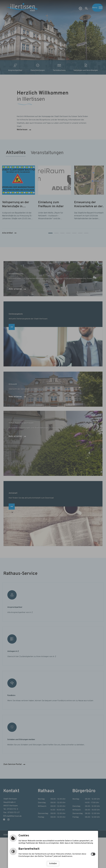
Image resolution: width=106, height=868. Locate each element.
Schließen (53, 864)
